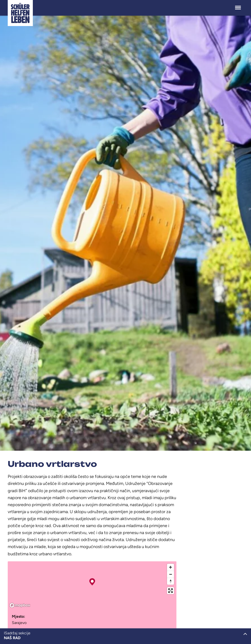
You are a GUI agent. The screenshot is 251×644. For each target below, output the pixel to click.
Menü (238, 5)
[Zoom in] (171, 567)
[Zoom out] (171, 574)
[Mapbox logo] (20, 605)
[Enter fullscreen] (171, 591)
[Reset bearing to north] (171, 581)
